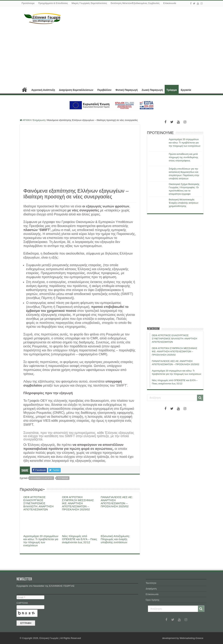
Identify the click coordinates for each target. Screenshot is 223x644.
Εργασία (186, 90)
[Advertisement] (112, 55)
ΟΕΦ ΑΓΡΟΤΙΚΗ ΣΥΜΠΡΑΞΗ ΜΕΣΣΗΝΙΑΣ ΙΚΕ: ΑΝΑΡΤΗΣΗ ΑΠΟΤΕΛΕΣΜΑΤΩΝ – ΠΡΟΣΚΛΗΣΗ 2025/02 (78, 503)
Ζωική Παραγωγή (152, 90)
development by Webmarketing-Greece (183, 638)
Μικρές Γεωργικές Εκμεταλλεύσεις (89, 3)
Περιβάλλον (104, 90)
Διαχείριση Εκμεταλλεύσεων (76, 90)
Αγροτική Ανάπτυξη (43, 90)
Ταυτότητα (151, 583)
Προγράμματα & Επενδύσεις (53, 3)
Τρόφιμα (172, 90)
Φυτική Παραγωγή (126, 90)
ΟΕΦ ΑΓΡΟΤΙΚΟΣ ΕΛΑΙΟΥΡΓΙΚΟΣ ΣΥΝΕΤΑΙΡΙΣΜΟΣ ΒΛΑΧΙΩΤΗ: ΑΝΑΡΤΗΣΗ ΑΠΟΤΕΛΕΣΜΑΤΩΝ (39, 503)
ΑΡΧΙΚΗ (25, 90)
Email (21, 597)
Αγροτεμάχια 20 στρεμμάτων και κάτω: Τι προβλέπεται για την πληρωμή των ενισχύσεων (41, 541)
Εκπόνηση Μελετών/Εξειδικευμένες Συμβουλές (135, 3)
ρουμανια (63, 478)
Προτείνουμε (28, 3)
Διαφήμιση (151, 589)
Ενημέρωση (39, 120)
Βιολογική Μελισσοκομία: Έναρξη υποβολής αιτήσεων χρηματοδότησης (184, 203)
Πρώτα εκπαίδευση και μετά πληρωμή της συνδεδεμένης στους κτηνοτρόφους (184, 157)
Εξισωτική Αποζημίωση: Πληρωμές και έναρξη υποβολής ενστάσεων (115, 539)
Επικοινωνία (170, 3)
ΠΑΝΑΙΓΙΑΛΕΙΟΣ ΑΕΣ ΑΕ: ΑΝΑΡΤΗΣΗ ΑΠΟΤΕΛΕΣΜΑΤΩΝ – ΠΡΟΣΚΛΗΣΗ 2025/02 (117, 502)
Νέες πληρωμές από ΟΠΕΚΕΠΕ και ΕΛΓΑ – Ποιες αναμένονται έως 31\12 (80, 539)
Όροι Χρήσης (153, 600)
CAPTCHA (23, 603)
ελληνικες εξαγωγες (42, 478)
